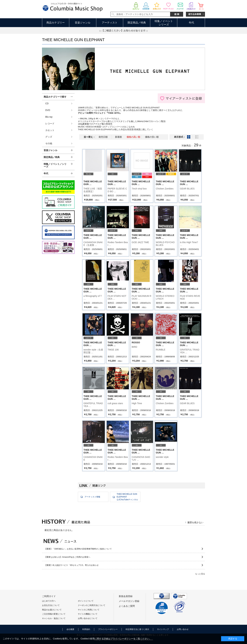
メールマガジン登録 (129, 601)
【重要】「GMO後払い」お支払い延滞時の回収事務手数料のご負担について (78, 549)
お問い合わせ (183, 629)
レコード (50, 124)
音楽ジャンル (83, 23)
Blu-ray (49, 117)
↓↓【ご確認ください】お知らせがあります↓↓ (123, 30)
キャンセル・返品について (54, 618)
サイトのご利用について (89, 610)
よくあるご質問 (127, 606)
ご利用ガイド (49, 596)
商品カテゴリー (56, 23)
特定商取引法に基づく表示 (137, 629)
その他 (49, 143)
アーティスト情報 (92, 497)
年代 (191, 23)
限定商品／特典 (137, 23)
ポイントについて (86, 601)
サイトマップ (163, 629)
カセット (50, 130)
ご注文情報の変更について (54, 614)
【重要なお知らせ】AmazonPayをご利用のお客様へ (67, 557)
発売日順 (103, 137)
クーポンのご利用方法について (92, 605)
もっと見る (200, 574)
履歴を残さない (195, 522)
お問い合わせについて (88, 618)
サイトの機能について (88, 614)
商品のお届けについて (52, 610)
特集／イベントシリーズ (164, 23)
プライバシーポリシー (108, 629)
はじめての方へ (49, 601)
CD (47, 103)
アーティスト (110, 23)
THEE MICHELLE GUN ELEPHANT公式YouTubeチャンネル (127, 497)
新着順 (118, 137)
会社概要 (70, 629)
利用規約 (86, 629)
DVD (48, 110)
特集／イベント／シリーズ (55, 165)
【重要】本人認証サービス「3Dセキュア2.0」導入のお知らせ (72, 565)
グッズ (49, 137)
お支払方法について (51, 605)
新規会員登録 (126, 596)
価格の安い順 (152, 137)
